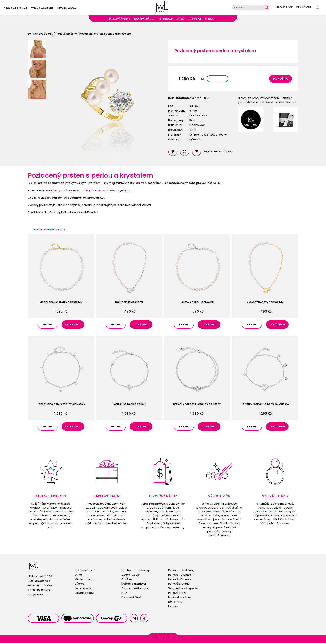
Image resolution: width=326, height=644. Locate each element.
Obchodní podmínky (135, 572)
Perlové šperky (120, 20)
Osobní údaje (131, 576)
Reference (195, 20)
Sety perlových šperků (183, 590)
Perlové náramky (180, 581)
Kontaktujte (288, 521)
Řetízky (173, 608)
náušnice (92, 192)
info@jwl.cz (67, 8)
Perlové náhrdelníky (181, 572)
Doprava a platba (134, 585)
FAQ (124, 594)
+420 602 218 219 (42, 8)
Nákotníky (175, 603)
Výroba (80, 585)
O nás (209, 20)
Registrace (285, 8)
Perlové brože (177, 594)
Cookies (127, 581)
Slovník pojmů (84, 594)
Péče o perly (83, 590)
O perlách (166, 20)
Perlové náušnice (180, 576)
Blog (181, 20)
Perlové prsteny (66, 35)
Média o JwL (83, 581)
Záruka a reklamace (135, 590)
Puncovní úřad (131, 599)
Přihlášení (304, 8)
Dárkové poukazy (180, 599)
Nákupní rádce (144, 20)
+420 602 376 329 (15, 8)
